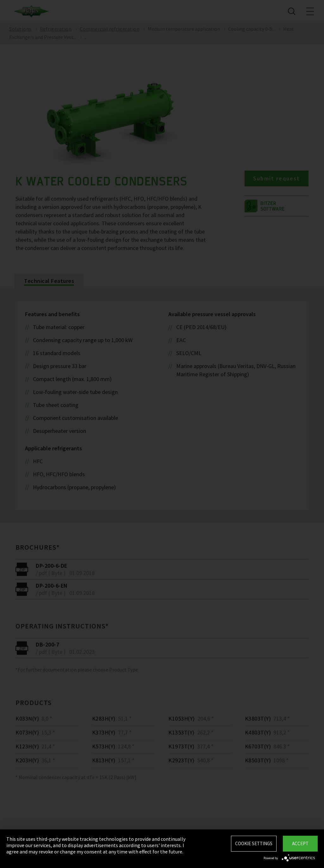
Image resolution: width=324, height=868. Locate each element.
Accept (300, 843)
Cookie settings (254, 843)
